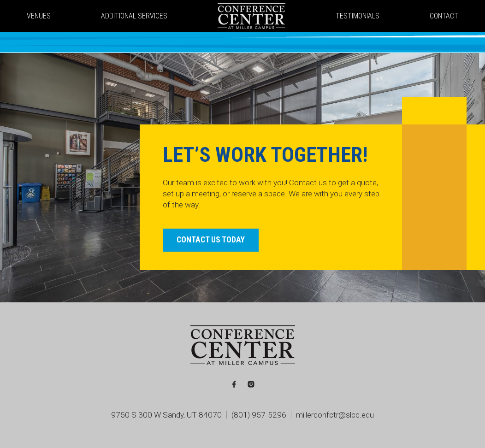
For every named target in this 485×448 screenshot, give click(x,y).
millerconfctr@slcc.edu (335, 415)
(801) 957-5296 (259, 415)
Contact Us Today (211, 240)
